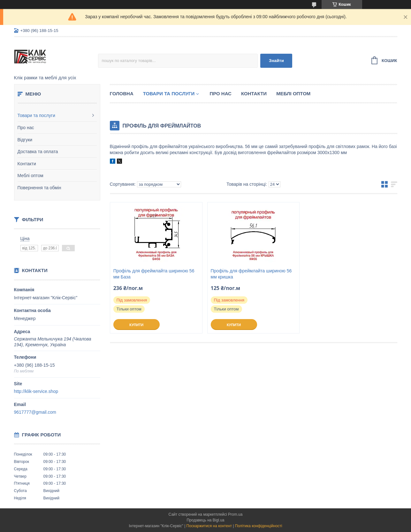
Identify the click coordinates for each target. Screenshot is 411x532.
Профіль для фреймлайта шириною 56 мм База (154, 274)
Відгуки (25, 140)
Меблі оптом (30, 176)
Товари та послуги (36, 115)
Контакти (27, 164)
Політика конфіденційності (259, 526)
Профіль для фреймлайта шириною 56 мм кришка (251, 274)
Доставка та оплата (38, 152)
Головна (122, 94)
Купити (136, 325)
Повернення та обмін (39, 188)
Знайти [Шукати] (276, 61)
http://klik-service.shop (36, 391)
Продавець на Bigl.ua (205, 520)
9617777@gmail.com (35, 412)
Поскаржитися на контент (209, 526)
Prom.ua (235, 514)
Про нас (26, 128)
